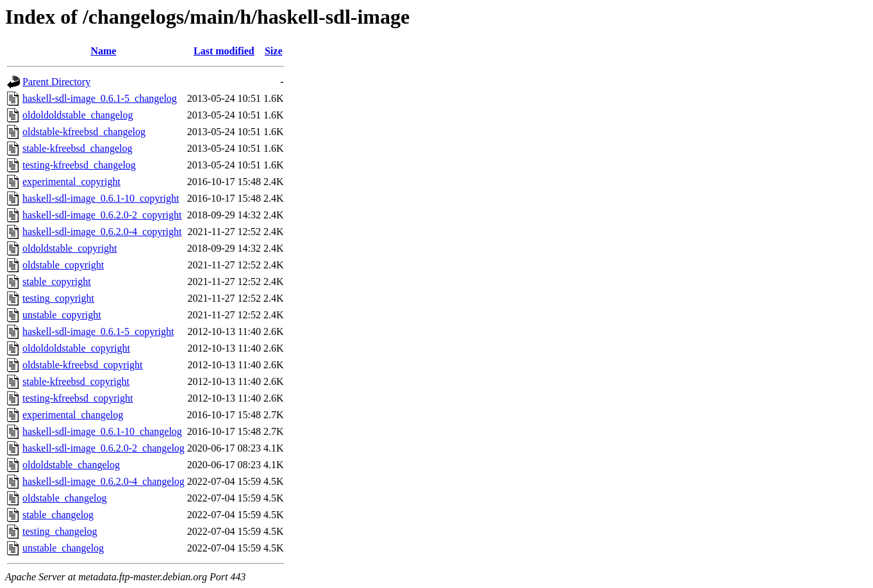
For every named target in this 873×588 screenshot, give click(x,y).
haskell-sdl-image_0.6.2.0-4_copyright (102, 232)
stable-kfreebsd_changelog (77, 148)
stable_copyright (57, 282)
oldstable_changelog (65, 498)
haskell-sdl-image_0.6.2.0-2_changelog (104, 448)
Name (103, 51)
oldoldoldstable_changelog (78, 115)
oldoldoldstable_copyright (76, 348)
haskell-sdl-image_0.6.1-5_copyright (98, 331)
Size (274, 51)
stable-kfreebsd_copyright (76, 381)
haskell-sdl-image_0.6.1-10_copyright (101, 198)
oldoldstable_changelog (71, 465)
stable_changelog (58, 515)
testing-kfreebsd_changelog (79, 165)
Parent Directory (56, 82)
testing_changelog (60, 531)
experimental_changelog (73, 415)
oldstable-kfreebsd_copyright (83, 365)
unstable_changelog (63, 548)
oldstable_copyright (63, 265)
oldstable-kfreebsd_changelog (84, 132)
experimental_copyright (71, 182)
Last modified (224, 51)
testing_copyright (58, 298)
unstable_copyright (62, 315)
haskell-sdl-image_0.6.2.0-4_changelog (104, 481)
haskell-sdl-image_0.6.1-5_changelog (100, 98)
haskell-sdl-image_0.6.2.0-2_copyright (102, 215)
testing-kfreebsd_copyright (78, 398)
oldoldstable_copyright (70, 248)
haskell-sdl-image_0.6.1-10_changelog (102, 431)
